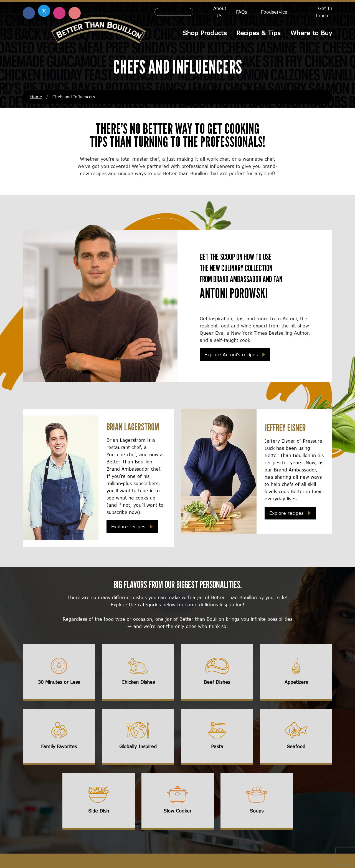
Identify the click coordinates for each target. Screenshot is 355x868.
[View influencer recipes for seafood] (296, 738)
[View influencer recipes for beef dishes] (217, 673)
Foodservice (274, 12)
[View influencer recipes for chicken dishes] (138, 673)
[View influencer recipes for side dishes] (99, 802)
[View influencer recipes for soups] (257, 802)
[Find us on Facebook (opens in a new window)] (29, 13)
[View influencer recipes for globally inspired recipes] (138, 738)
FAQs (242, 12)
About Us (220, 12)
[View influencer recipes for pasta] (217, 738)
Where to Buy (311, 33)
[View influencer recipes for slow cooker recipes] (178, 802)
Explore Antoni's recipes (231, 355)
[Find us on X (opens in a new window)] (44, 11)
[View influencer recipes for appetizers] (296, 673)
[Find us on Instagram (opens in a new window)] (59, 13)
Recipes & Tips (259, 33)
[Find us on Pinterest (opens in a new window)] (75, 13)
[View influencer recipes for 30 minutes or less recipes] (59, 673)
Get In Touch (324, 12)
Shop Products (205, 33)
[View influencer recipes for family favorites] (59, 738)
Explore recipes (128, 527)
